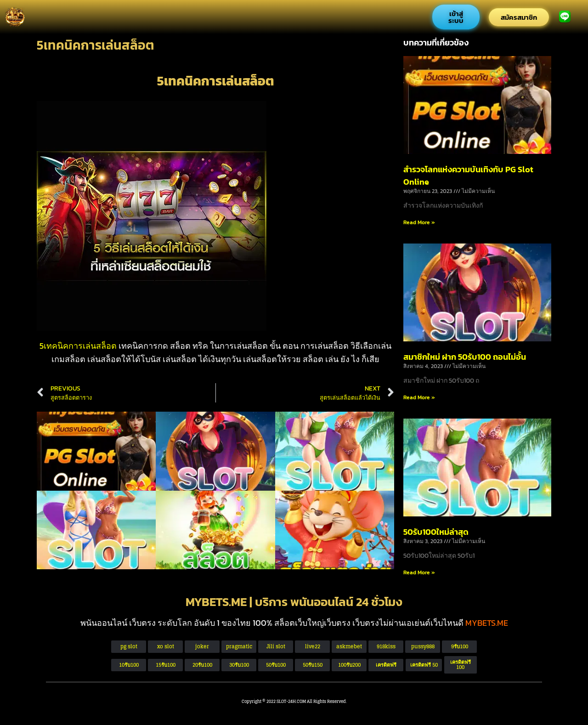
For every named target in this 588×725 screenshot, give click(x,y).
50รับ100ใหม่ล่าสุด (436, 532)
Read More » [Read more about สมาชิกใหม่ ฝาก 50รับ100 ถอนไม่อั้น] (419, 397)
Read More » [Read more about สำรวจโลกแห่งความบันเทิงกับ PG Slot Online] (419, 222)
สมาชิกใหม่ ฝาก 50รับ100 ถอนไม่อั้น (465, 357)
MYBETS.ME (487, 623)
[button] (424, 665)
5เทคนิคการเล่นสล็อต (79, 346)
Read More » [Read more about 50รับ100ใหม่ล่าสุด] (419, 572)
